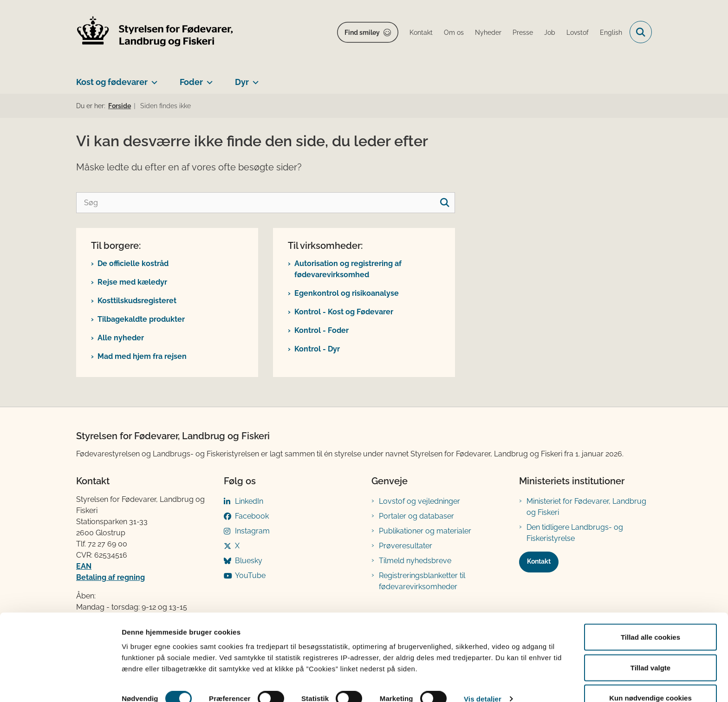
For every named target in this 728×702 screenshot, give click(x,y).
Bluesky (249, 561)
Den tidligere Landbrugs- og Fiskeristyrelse (575, 533)
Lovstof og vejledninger (419, 501)
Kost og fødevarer (112, 82)
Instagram (252, 531)
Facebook (252, 516)
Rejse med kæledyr (132, 282)
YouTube (250, 575)
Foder (191, 82)
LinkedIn (249, 501)
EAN (84, 566)
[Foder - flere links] (208, 78)
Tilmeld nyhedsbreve (415, 561)
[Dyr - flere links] (254, 78)
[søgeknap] (445, 203)
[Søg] (266, 203)
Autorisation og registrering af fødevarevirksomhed (348, 269)
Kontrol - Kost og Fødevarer (344, 312)
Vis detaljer (483, 678)
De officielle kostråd (133, 263)
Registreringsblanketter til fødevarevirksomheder (422, 581)
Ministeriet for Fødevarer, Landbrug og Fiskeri (586, 507)
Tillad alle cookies (650, 616)
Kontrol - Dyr (317, 349)
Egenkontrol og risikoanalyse (347, 293)
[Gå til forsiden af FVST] (155, 32)
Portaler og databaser (416, 516)
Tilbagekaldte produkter (141, 319)
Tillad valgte (650, 647)
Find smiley (362, 32)
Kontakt (539, 561)
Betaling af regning (110, 577)
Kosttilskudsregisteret (137, 301)
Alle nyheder (121, 338)
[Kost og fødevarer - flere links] (153, 78)
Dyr (242, 82)
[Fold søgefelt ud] (641, 32)
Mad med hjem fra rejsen (142, 356)
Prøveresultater (406, 546)
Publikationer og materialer (425, 531)
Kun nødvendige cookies (650, 677)
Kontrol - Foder (322, 330)
